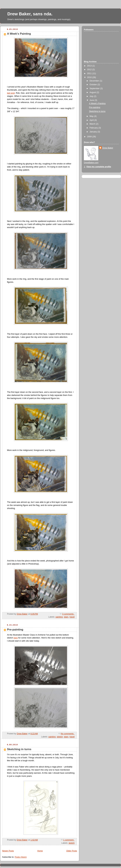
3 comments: (68, 614)
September (95, 88)
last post (11, 93)
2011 (90, 73)
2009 (90, 137)
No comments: (68, 734)
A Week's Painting (19, 34)
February (94, 128)
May (92, 116)
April (92, 120)
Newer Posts (8, 851)
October (94, 85)
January (94, 132)
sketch (60, 737)
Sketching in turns (19, 749)
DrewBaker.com (91, 163)
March (93, 124)
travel (72, 617)
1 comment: (69, 840)
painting (59, 617)
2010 (90, 77)
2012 (90, 70)
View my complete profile (99, 167)
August (93, 92)
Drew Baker (108, 148)
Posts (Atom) (21, 857)
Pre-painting (15, 630)
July (92, 96)
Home (40, 851)
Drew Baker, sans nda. (30, 14)
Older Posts (72, 851)
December (95, 81)
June (92, 100)
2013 (90, 66)
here (16, 638)
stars (66, 617)
